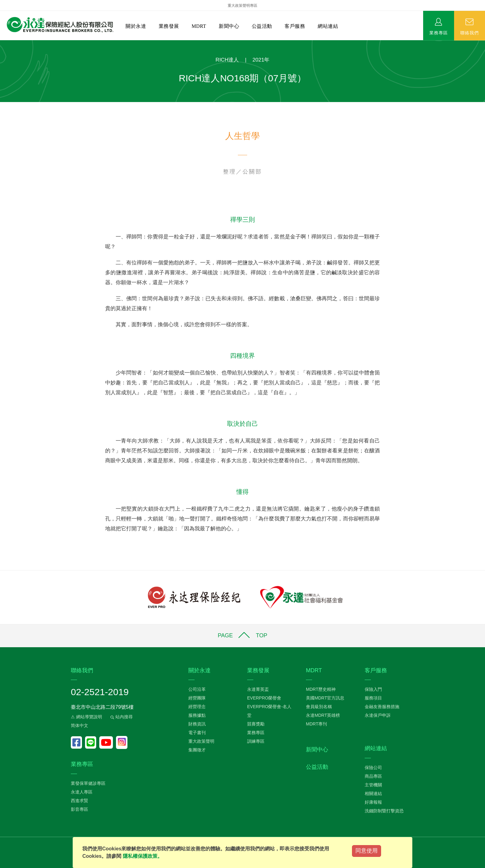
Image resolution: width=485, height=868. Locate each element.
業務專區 (439, 32)
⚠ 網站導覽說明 (86, 717)
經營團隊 (197, 698)
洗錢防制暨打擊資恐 (384, 811)
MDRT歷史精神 (321, 689)
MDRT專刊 (316, 724)
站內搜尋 (121, 717)
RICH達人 (227, 60)
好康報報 (373, 802)
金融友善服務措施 (382, 707)
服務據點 (197, 715)
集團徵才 (197, 750)
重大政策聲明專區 (242, 6)
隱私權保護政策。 (143, 856)
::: (2, 43)
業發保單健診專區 (88, 783)
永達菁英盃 (258, 689)
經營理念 (197, 707)
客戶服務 (295, 26)
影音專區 (79, 809)
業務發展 (169, 26)
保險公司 (373, 768)
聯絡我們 (470, 32)
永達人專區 (82, 792)
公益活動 (262, 26)
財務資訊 (197, 724)
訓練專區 (256, 741)
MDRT (199, 26)
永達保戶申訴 (378, 715)
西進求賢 (79, 801)
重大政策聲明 (201, 741)
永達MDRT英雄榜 (323, 715)
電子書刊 (197, 733)
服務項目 (373, 698)
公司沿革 (197, 689)
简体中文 (79, 725)
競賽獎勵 (256, 724)
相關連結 (373, 793)
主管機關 (373, 785)
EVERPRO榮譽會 (264, 698)
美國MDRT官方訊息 (325, 698)
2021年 (261, 60)
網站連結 (328, 26)
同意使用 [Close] (367, 851)
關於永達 (136, 26)
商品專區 (373, 776)
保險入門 (373, 689)
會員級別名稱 (319, 707)
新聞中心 (229, 26)
